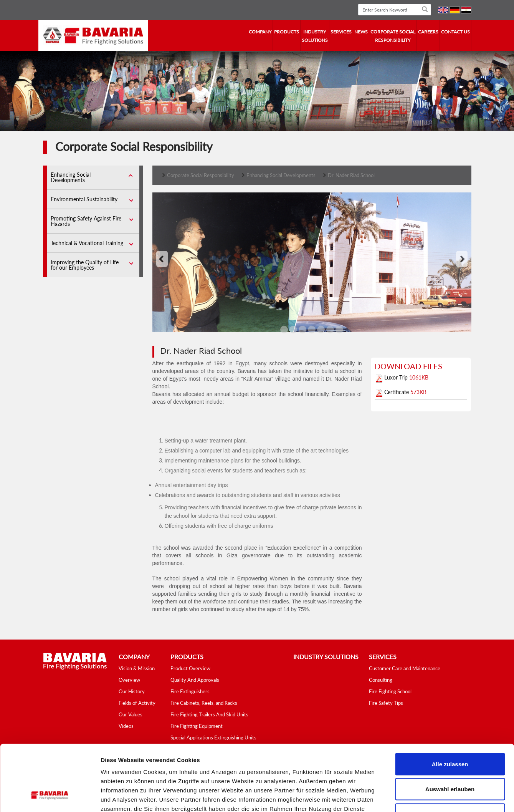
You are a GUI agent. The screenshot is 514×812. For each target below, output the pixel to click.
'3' (312, 330)
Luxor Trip (397, 377)
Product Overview (190, 668)
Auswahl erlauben (450, 737)
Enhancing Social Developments (71, 177)
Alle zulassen (450, 711)
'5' (330, 330)
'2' (302, 330)
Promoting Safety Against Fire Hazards (86, 221)
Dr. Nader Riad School (351, 175)
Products (287, 32)
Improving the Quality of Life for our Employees (85, 265)
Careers (428, 32)
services (341, 32)
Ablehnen (450, 761)
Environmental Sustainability (84, 199)
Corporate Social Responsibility (393, 36)
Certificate (397, 392)
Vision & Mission (137, 668)
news (361, 32)
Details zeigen (408, 797)
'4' (321, 330)
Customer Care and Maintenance (405, 668)
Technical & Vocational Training (87, 243)
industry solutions (315, 36)
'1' (293, 330)
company (260, 32)
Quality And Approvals (195, 680)
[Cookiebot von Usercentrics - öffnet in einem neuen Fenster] (50, 797)
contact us (455, 32)
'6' (339, 330)
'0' (284, 330)
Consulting (381, 680)
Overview (129, 680)
